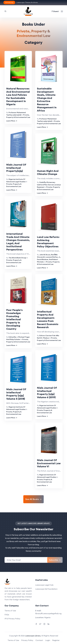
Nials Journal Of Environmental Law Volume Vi (49, 463)
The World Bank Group (17, 258)
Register (56, 640)
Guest (55, 11)
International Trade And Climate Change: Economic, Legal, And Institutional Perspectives (18, 242)
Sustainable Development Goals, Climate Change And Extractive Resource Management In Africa (47, 100)
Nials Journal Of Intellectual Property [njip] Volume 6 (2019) (47, 393)
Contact (39, 640)
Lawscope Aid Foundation (46, 589)
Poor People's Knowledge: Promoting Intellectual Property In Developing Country (14, 319)
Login (48, 640)
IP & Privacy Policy (12, 619)
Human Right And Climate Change (48, 172)
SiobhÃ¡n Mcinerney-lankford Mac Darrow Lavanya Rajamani (49, 185)
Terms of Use (10, 611)
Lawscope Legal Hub (44, 585)
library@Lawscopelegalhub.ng (48, 613)
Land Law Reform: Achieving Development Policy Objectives (48, 242)
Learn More (12, 121)
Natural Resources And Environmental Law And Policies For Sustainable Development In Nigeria (18, 96)
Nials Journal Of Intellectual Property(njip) (16, 168)
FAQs (7, 615)
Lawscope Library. (33, 636)
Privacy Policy (27, 640)
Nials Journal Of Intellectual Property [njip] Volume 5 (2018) (16, 394)
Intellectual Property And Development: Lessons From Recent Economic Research (48, 319)
